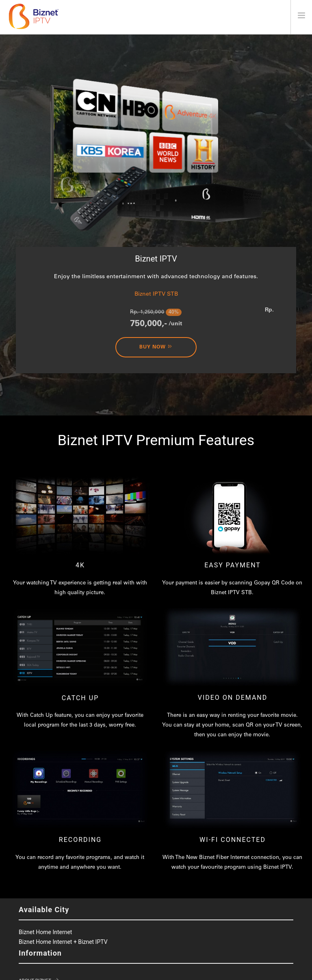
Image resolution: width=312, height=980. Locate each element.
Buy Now (156, 347)
